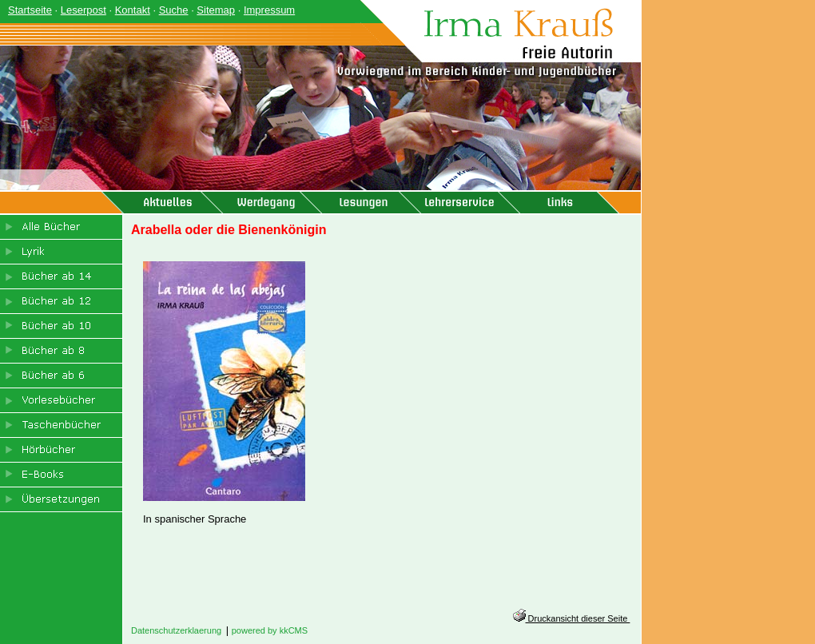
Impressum (269, 10)
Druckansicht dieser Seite (572, 618)
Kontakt (133, 10)
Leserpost (83, 10)
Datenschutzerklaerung (176, 630)
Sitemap (216, 10)
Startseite (30, 10)
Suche (174, 10)
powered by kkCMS (270, 630)
